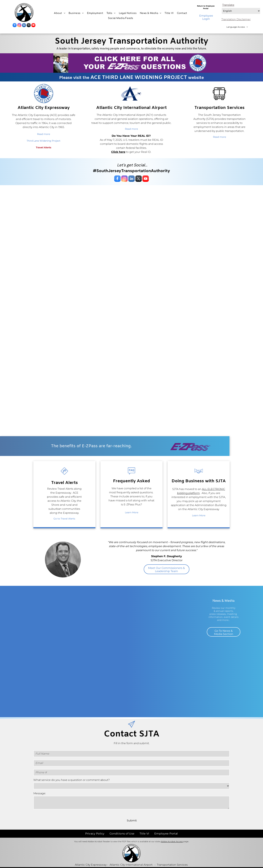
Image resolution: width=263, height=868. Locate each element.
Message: (40, 793)
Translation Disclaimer (236, 19)
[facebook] (15, 26)
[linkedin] (24, 26)
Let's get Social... (132, 165)
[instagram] (19, 26)
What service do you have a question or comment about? (72, 780)
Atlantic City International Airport (131, 857)
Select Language (221, 7)
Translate (228, 5)
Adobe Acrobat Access (172, 834)
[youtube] (33, 26)
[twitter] (29, 26)
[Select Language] (241, 11)
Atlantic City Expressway (91, 857)
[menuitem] (60, 13)
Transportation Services (172, 857)
